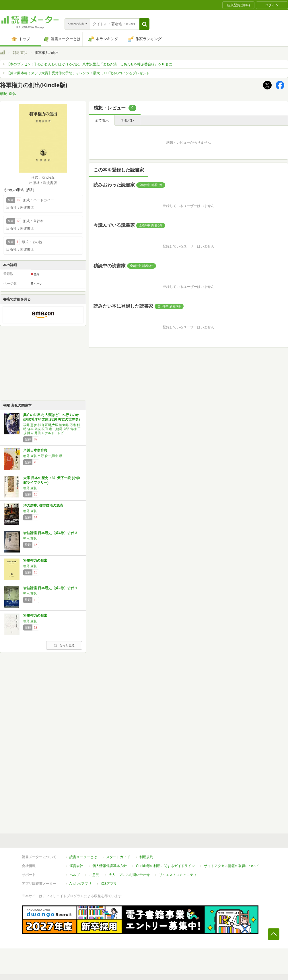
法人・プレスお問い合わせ (129, 875)
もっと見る (64, 645)
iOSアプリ (109, 884)
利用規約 (146, 857)
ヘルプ (75, 875)
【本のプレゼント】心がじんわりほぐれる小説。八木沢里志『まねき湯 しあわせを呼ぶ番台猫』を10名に (89, 64)
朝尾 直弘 (20, 53)
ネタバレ (127, 120)
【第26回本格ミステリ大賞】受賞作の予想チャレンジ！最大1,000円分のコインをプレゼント (78, 73)
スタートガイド (118, 857)
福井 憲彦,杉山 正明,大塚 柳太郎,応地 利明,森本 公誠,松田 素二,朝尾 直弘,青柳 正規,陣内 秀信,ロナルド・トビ (52, 429)
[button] (144, 24)
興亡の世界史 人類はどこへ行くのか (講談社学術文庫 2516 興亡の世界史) (51, 417)
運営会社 (76, 866)
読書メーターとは (83, 857)
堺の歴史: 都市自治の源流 (43, 505)
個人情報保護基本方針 (110, 866)
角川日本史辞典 (35, 450)
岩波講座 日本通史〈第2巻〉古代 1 (50, 588)
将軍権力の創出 (35, 561)
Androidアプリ (80, 884)
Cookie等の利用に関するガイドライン (165, 866)
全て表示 (102, 120)
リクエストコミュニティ (178, 875)
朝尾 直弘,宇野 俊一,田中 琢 (43, 456)
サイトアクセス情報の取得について (231, 866)
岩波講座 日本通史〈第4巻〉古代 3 (50, 533)
